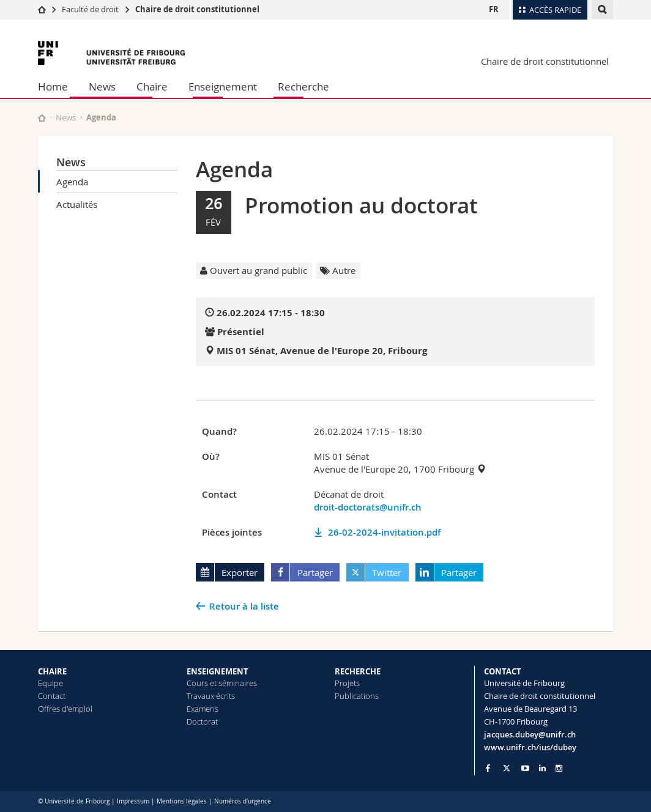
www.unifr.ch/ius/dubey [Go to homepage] (530, 747)
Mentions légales (182, 801)
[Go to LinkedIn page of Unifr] (542, 768)
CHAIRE (52, 671)
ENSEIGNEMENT (218, 671)
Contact (52, 696)
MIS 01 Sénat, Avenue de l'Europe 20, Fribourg (322, 351)
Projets (347, 683)
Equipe (50, 683)
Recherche (303, 87)
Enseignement (223, 87)
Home (53, 87)
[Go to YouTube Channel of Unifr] (525, 768)
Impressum (133, 801)
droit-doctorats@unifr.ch (368, 507)
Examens (203, 709)
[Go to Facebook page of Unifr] (488, 768)
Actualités (77, 204)
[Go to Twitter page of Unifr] (507, 768)
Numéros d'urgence (243, 801)
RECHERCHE (358, 671)
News (102, 87)
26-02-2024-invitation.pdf (384, 532)
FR (494, 9)
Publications (357, 696)
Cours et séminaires (222, 683)
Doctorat (202, 722)
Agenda (72, 182)
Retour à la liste (244, 606)
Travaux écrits (211, 696)
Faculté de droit (91, 9)
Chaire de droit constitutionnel (197, 9)
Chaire (152, 87)
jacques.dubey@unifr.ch (530, 734)
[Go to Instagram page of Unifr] (559, 768)
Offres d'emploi (65, 709)
